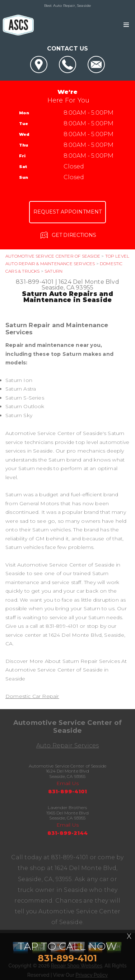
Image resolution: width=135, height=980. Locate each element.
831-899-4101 (35, 282)
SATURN (53, 271)
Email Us (68, 783)
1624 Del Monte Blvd (89, 282)
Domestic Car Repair (32, 696)
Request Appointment (68, 212)
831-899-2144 (67, 833)
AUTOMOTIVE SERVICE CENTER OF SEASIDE (53, 256)
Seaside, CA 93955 (67, 288)
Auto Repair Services (68, 745)
